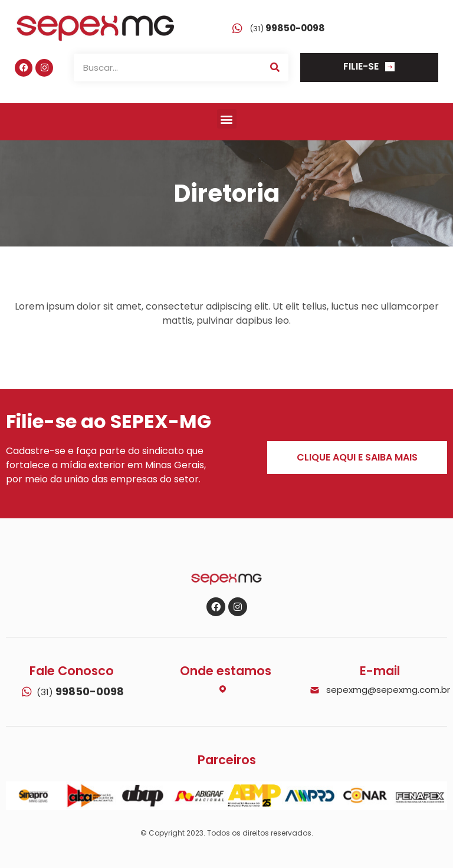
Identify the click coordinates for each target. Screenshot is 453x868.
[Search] (275, 68)
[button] (227, 119)
